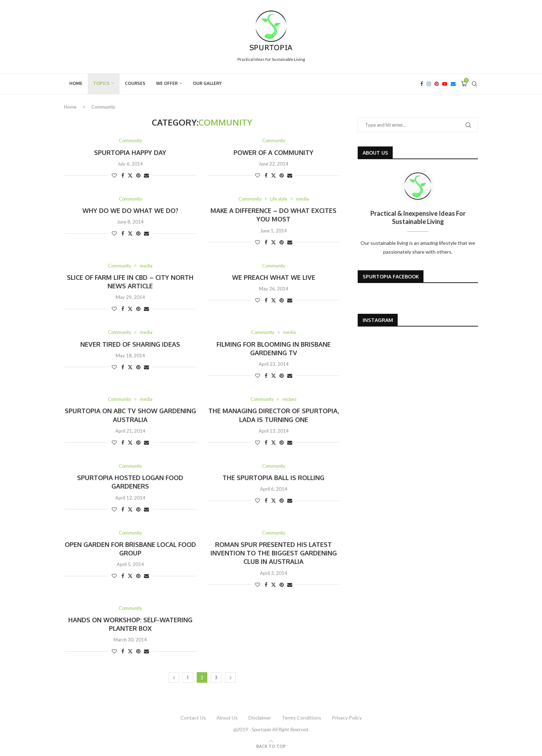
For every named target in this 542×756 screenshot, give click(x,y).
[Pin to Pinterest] (138, 175)
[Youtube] (445, 84)
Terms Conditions (301, 719)
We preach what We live (274, 278)
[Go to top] (271, 747)
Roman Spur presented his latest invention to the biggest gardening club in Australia (274, 554)
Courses (135, 83)
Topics (101, 83)
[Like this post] (114, 175)
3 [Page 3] (216, 679)
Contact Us (193, 719)
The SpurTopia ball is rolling (273, 479)
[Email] (453, 84)
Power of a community (273, 152)
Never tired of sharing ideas (130, 345)
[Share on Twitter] (130, 175)
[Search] (474, 84)
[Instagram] (429, 84)
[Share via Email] (146, 175)
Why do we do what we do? (130, 211)
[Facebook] (422, 84)
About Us (227, 719)
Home (76, 83)
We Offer (167, 83)
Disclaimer (260, 719)
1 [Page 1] (188, 679)
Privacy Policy (347, 719)
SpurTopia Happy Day (130, 152)
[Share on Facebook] (123, 175)
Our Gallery (207, 83)
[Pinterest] (437, 84)
